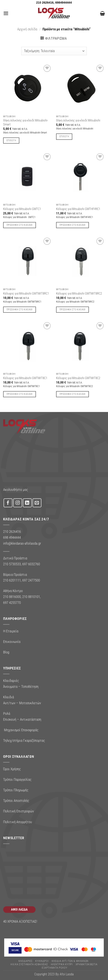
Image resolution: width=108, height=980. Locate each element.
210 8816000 (12, 597)
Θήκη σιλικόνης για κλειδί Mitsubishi (78, 120)
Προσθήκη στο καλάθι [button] (20, 225)
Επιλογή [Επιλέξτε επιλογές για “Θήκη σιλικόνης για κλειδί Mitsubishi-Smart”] (11, 140)
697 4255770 (12, 603)
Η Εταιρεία (11, 631)
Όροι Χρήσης (12, 769)
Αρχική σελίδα (27, 29)
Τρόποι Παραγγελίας (17, 779)
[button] (6, 13)
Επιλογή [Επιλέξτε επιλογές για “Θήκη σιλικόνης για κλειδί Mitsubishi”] (64, 136)
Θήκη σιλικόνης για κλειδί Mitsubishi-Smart (26, 122)
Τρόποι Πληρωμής (16, 790)
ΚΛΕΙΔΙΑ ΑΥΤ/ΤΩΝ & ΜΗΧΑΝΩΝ (70, 961)
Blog (6, 652)
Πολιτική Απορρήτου (18, 822)
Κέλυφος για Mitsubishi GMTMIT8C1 (25, 378)
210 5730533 (12, 564)
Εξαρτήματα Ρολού (55, 968)
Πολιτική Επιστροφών (18, 811)
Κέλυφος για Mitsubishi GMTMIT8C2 (78, 378)
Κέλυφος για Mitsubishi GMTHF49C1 (78, 209)
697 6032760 (31, 564)
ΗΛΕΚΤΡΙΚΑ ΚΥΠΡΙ (62, 964)
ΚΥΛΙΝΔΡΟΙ (42, 961)
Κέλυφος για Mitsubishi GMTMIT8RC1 (26, 293)
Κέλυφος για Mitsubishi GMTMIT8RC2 (79, 293)
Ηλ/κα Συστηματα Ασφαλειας (29, 964)
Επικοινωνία (12, 642)
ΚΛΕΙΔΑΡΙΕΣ (26, 961)
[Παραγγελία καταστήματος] (54, 51)
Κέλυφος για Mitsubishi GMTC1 (22, 209)
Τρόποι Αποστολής (16, 801)
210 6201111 (12, 580)
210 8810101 (31, 597)
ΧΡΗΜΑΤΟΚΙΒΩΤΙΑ (87, 964)
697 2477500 (31, 580)
